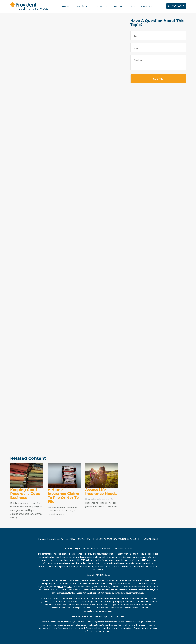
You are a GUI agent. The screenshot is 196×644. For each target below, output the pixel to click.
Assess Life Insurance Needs (101, 492)
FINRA (61, 587)
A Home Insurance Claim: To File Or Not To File (63, 496)
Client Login (176, 6)
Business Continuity (115, 616)
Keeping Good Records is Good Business (25, 494)
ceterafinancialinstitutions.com (98, 611)
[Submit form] (158, 79)
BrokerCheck (126, 548)
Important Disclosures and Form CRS (89, 616)
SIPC (70, 587)
